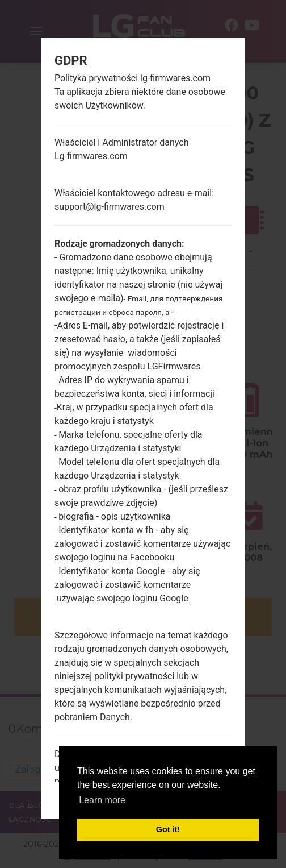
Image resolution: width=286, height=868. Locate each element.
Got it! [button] (168, 829)
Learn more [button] (102, 800)
